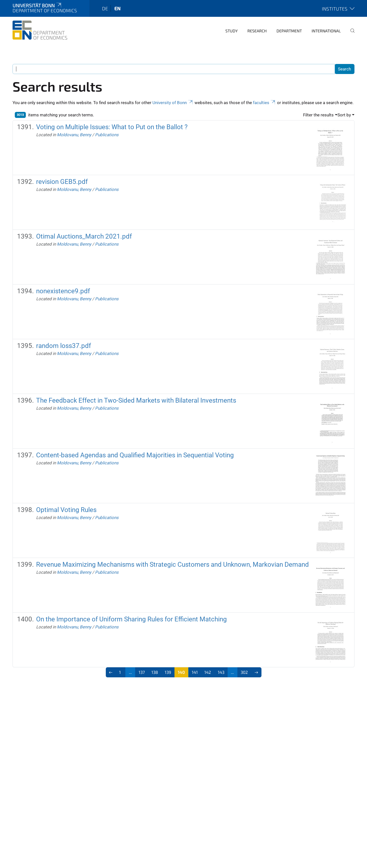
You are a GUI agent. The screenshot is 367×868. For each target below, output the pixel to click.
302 (244, 672)
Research (257, 31)
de (105, 8)
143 (221, 672)
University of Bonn (173, 103)
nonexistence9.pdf (63, 291)
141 (195, 672)
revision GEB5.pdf (62, 182)
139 (168, 672)
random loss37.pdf (64, 346)
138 (155, 672)
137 (142, 672)
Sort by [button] (344, 115)
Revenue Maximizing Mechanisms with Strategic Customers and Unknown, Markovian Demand (172, 564)
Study (232, 31)
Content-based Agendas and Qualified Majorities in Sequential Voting (135, 455)
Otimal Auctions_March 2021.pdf (84, 236)
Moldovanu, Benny (74, 135)
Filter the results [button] (318, 115)
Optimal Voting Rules (66, 510)
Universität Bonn (37, 5)
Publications (107, 135)
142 (208, 672)
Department (289, 31)
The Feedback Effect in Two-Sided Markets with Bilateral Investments (136, 400)
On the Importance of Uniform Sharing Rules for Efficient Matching (131, 619)
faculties (264, 103)
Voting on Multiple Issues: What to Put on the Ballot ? (112, 127)
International (326, 31)
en (117, 8)
